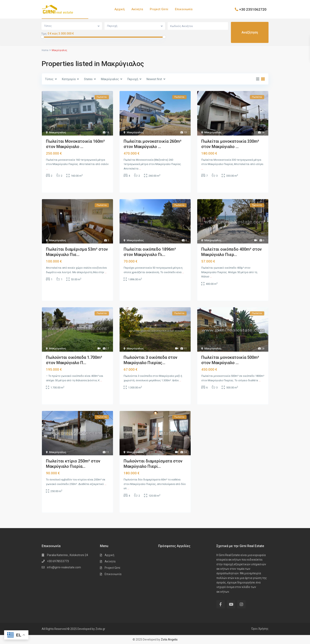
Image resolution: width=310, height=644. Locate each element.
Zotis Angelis (169, 640)
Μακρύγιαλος (58, 132)
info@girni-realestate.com (64, 567)
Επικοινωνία (184, 9)
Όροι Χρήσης (260, 629)
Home (45, 50)
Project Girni (159, 9)
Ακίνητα (137, 9)
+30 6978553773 (58, 561)
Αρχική (120, 9)
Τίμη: (44, 34)
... (47, 169)
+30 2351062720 (253, 9)
